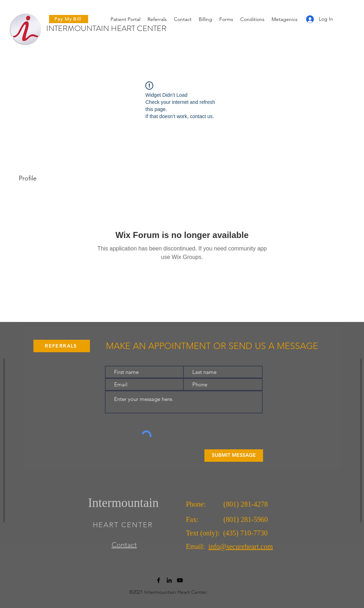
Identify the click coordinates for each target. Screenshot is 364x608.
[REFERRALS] (62, 346)
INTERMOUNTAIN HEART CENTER (106, 28)
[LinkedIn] (169, 580)
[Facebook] (159, 580)
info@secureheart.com (240, 546)
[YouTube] (180, 580)
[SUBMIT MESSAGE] (234, 456)
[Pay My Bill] (69, 19)
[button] (226, 19)
